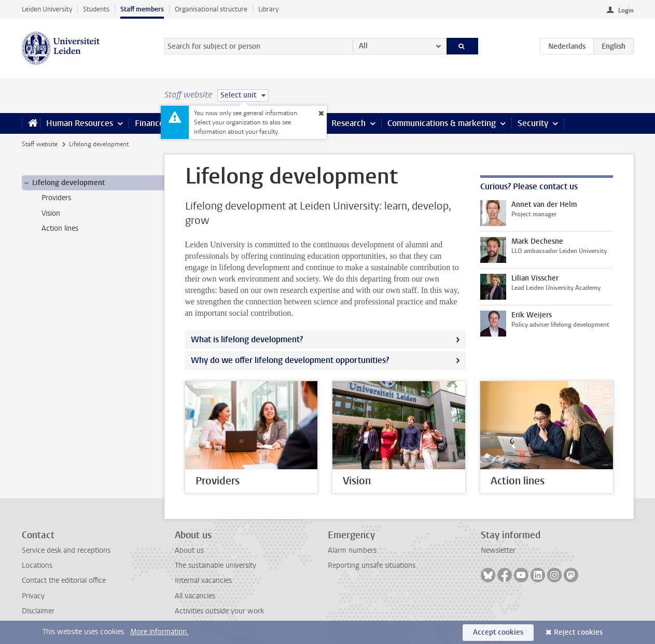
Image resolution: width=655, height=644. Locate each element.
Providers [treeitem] (56, 198)
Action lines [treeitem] (60, 228)
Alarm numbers (352, 550)
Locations (37, 565)
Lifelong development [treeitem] (64, 183)
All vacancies (195, 596)
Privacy (33, 596)
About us (189, 550)
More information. (159, 632)
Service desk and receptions (66, 550)
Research (349, 123)
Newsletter (498, 550)
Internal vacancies (203, 580)
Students (96, 9)
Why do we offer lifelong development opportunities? (290, 360)
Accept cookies (498, 632)
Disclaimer (38, 611)
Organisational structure (211, 9)
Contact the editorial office (64, 580)
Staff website (40, 144)
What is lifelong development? (247, 339)
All (363, 46)
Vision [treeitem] (51, 213)
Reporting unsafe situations (372, 565)
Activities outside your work (219, 611)
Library (268, 9)
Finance (149, 123)
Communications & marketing (442, 123)
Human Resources (80, 123)
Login (626, 10)
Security (533, 123)
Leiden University (47, 9)
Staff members (142, 9)
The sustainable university (215, 565)
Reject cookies (578, 632)
